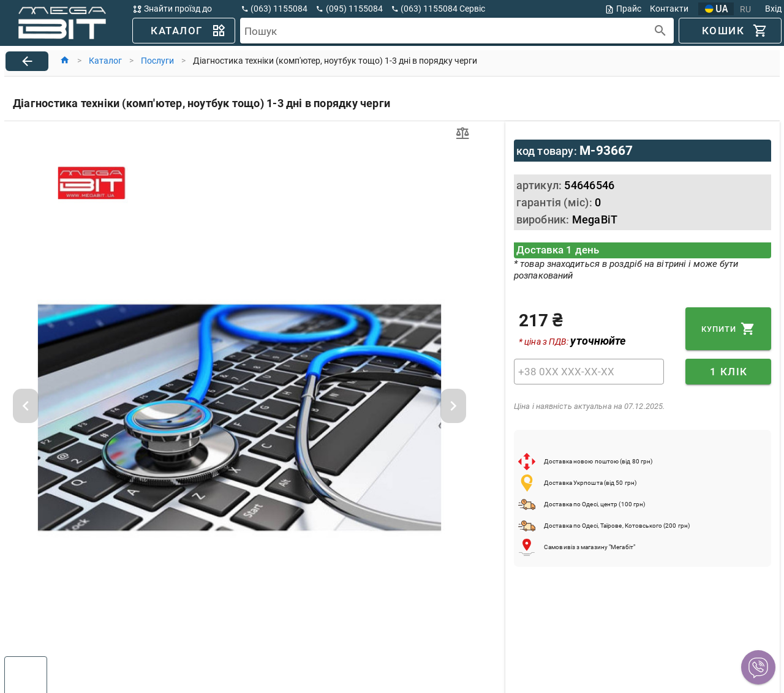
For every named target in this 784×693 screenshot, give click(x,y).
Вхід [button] (773, 9)
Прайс (623, 9)
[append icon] (661, 31)
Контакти (669, 9)
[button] (758, 667)
